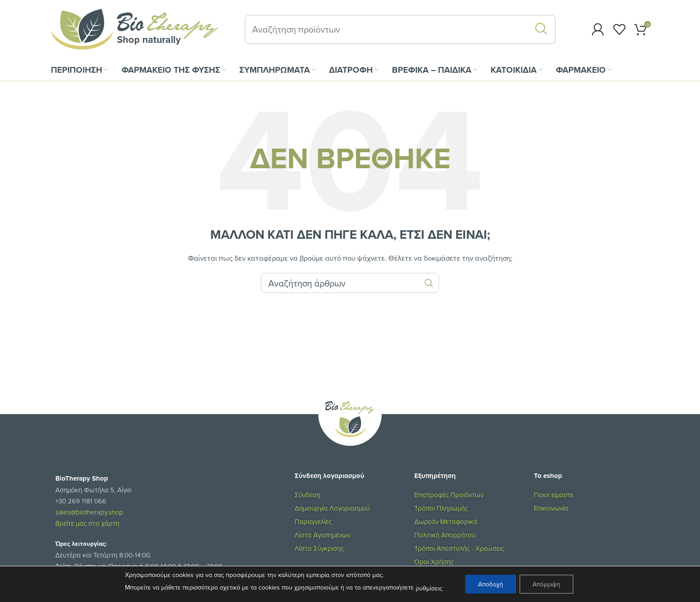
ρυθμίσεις (428, 588)
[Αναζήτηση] (400, 31)
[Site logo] (134, 31)
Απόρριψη (547, 584)
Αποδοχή (490, 584)
